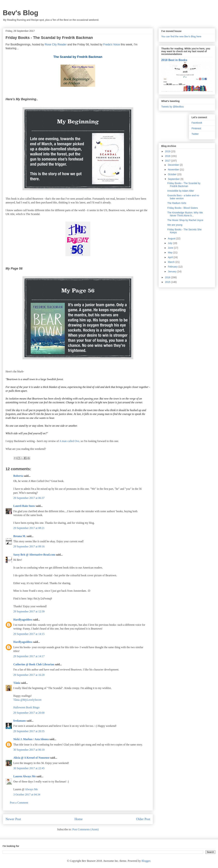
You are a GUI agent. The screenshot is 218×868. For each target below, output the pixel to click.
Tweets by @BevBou (172, 107)
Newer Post (13, 819)
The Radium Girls (177, 203)
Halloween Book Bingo (26, 707)
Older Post (143, 819)
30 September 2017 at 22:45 (29, 768)
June (171, 248)
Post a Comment (19, 803)
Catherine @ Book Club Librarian (34, 664)
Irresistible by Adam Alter (181, 191)
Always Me (31, 789)
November (174, 170)
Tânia (17, 683)
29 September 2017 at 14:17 (29, 656)
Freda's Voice (112, 44)
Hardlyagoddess (23, 620)
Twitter (195, 134)
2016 (168, 277)
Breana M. (20, 536)
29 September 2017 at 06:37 (29, 498)
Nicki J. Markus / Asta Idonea (31, 739)
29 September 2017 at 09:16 (29, 546)
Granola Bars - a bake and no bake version (183, 197)
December (174, 165)
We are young (175, 225)
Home (78, 819)
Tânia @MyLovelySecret (27, 700)
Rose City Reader (56, 44)
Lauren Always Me (24, 776)
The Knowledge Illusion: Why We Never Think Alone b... (185, 214)
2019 (168, 151)
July (170, 243)
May (170, 252)
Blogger (146, 861)
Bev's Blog (21, 13)
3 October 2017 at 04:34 (27, 794)
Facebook (197, 123)
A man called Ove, (70, 441)
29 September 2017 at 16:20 (29, 675)
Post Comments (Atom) (85, 829)
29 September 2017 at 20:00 (29, 713)
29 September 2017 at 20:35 (29, 731)
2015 (168, 282)
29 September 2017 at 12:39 (29, 611)
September (174, 179)
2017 (168, 161)
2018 (168, 156)
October (172, 174)
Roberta (18, 476)
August (172, 238)
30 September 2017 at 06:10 (29, 750)
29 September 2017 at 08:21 (29, 528)
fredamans (20, 721)
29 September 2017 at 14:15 (29, 634)
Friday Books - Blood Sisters (183, 208)
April (171, 257)
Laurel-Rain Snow (24, 506)
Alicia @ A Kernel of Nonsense (31, 758)
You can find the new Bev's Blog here (181, 36)
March (172, 262)
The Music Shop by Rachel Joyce (185, 220)
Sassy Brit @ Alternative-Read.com (34, 555)
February (173, 267)
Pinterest (196, 128)
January (172, 271)
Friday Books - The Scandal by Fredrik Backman (184, 185)
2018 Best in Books (174, 60)
